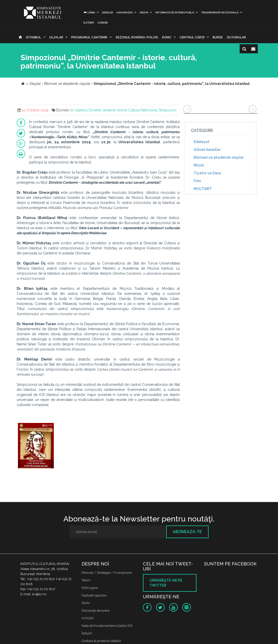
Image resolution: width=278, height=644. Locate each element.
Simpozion (168, 110)
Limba (89, 13)
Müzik (199, 165)
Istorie (122, 110)
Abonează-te (187, 532)
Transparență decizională (220, 13)
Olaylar (56, 37)
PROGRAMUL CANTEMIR (89, 37)
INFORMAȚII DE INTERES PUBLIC (175, 13)
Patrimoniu (149, 110)
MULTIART (203, 189)
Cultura (134, 110)
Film (197, 181)
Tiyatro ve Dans (207, 173)
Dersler (107, 13)
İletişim (89, 23)
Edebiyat (201, 142)
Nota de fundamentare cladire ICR (107, 626)
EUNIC (167, 37)
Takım (86, 580)
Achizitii (87, 618)
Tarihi (86, 603)
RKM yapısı (90, 588)
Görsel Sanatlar (207, 150)
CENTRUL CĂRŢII (192, 37)
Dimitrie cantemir (102, 110)
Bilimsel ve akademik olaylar (219, 157)
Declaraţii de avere (96, 611)
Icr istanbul (79, 110)
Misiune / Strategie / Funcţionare (107, 573)
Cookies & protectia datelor (101, 641)
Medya (144, 13)
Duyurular (236, 37)
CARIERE (103, 23)
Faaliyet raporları (94, 595)
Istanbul (34, 37)
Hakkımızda (125, 13)
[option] (36, 446)
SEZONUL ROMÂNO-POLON (137, 37)
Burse (218, 37)
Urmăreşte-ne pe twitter (166, 583)
